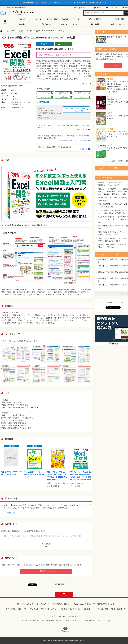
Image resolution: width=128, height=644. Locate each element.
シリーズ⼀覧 (113, 8)
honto (82, 97)
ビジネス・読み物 (95, 19)
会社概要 (87, 609)
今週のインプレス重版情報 (108, 259)
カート (99, 8)
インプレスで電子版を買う (76, 110)
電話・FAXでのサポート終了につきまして (55, 55)
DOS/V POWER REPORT (30, 621)
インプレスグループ (118, 609)
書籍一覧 (20, 604)
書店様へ (68, 604)
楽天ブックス (64, 93)
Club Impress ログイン (82, 8)
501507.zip (11, 513)
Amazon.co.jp (45, 93)
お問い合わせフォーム (67, 141)
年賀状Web (90, 621)
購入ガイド (45, 604)
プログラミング (46, 24)
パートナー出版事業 (100, 609)
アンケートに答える (81, 130)
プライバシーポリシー (50, 609)
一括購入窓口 (83, 149)
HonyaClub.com (64, 97)
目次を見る (85, 84)
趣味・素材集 (95, 24)
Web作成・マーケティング (71, 19)
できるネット (78, 621)
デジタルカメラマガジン (51, 621)
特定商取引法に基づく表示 (71, 609)
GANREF (67, 621)
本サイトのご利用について (16, 609)
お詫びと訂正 (83, 141)
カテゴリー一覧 (32, 604)
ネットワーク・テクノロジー (71, 24)
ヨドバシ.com (45, 97)
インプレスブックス (104, 621)
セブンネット (82, 93)
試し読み (46, 44)
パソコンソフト (22, 19)
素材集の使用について (106, 604)
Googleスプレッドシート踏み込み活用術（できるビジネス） (35, 475)
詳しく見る (114, 66)
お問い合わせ (34, 609)
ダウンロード (65, 44)
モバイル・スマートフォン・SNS (46, 19)
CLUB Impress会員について (84, 604)
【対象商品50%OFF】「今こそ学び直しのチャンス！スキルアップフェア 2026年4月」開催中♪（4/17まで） (64, 2)
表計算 (21, 31)
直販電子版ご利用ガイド (46, 118)
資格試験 (22, 24)
